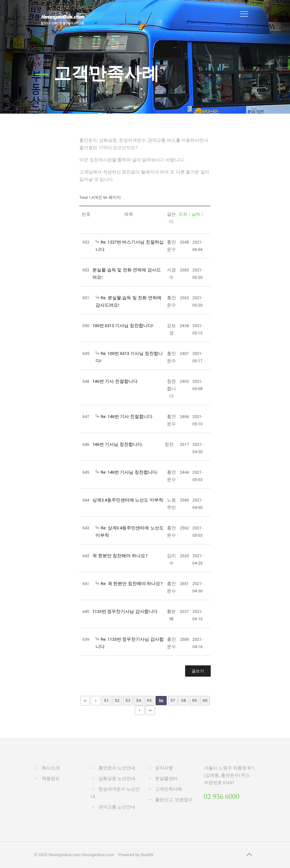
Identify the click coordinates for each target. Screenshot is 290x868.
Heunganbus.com (65, 855)
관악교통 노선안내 (117, 807)
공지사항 (164, 768)
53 (128, 700)
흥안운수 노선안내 (117, 768)
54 (139, 700)
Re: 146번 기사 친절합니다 (124, 417)
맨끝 (150, 710)
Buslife (147, 855)
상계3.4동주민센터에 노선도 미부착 (128, 500)
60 (205, 700)
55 (149, 700)
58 (184, 700)
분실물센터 (166, 779)
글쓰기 (198, 671)
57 (173, 700)
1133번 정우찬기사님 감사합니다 (125, 612)
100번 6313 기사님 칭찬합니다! (123, 326)
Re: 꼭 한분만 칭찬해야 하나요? (129, 584)
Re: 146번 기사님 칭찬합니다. (127, 472)
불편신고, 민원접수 (174, 800)
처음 (85, 701)
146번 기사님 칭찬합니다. (118, 445)
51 (106, 700)
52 (117, 700)
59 (194, 700)
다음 (140, 710)
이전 (96, 701)
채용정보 (51, 779)
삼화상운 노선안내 (117, 779)
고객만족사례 (169, 789)
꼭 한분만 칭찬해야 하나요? (120, 556)
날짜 (197, 214)
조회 (184, 214)
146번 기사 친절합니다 (115, 382)
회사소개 (51, 768)
